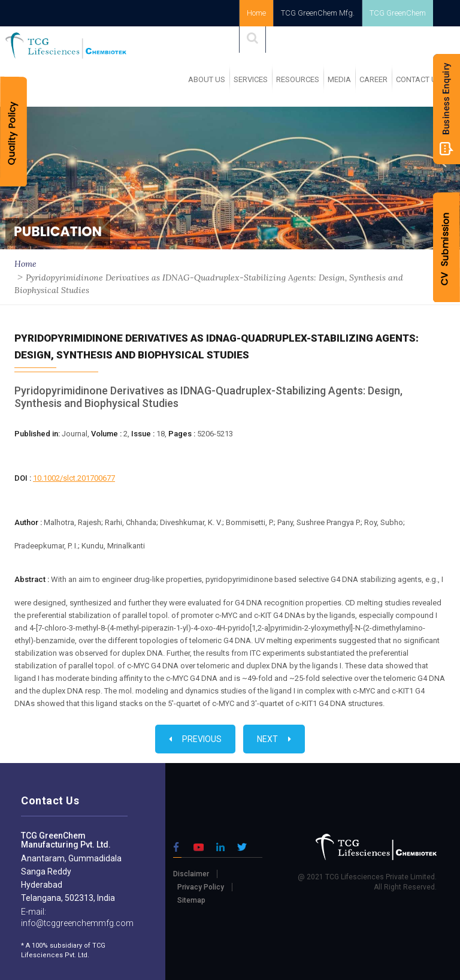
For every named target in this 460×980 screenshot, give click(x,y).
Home (256, 13)
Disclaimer (191, 874)
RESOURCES (298, 79)
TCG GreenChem (398, 13)
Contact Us (419, 79)
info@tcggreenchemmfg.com (77, 923)
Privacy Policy (201, 887)
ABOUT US (207, 79)
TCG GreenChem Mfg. (318, 13)
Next (274, 739)
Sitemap (191, 900)
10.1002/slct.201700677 (74, 478)
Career (373, 79)
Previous (195, 739)
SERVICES (251, 79)
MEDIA (339, 79)
